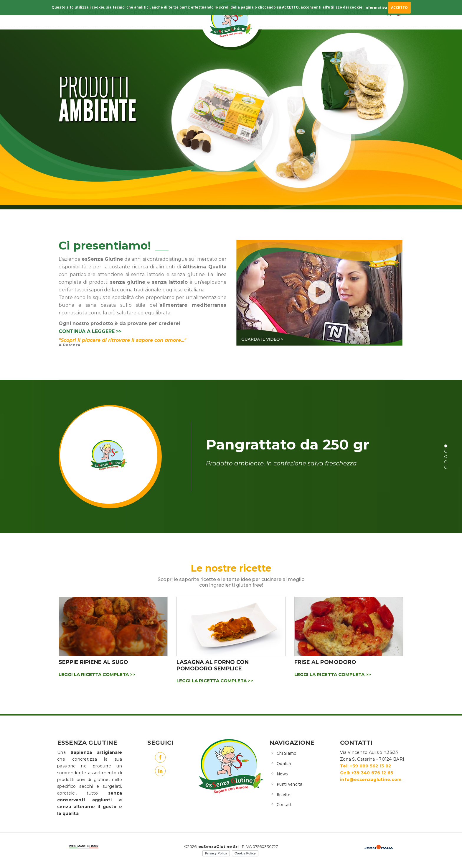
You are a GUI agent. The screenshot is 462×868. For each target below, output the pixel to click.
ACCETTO (399, 8)
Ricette (284, 794)
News (282, 774)
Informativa (376, 8)
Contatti (285, 804)
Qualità (284, 763)
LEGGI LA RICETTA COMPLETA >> (97, 674)
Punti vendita (290, 784)
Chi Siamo (287, 753)
